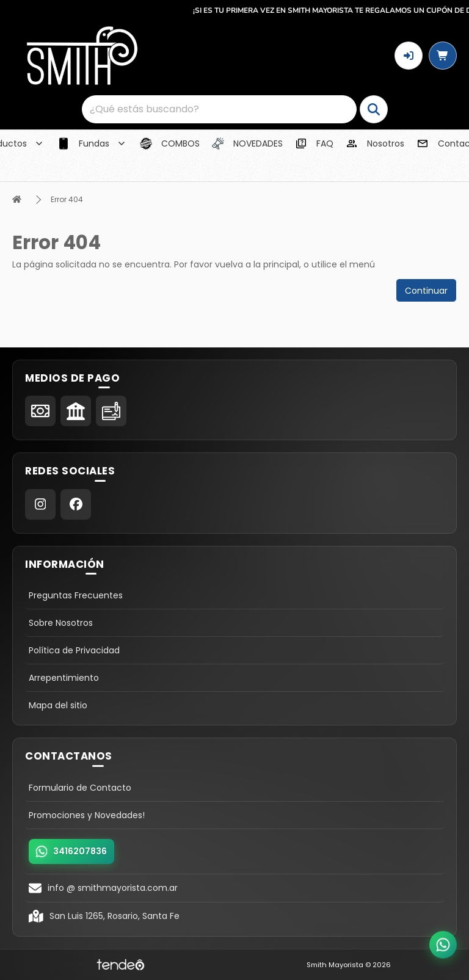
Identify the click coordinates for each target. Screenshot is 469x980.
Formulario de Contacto (80, 788)
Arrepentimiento (64, 678)
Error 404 (67, 199)
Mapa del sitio (58, 705)
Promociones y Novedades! (87, 815)
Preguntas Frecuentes (76, 595)
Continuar (426, 291)
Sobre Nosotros (61, 623)
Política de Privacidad (74, 650)
